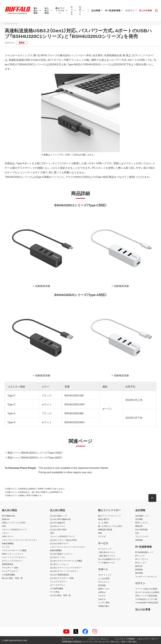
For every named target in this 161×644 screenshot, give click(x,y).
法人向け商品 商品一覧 (60, 595)
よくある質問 (104, 578)
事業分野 (139, 526)
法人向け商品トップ (58, 516)
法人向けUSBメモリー (60, 543)
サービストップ (105, 549)
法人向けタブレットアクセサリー (64, 571)
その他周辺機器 (8, 575)
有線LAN (6, 519)
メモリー (6, 533)
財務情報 (139, 569)
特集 (100, 533)
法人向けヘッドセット (59, 564)
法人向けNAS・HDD (58, 529)
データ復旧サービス (107, 563)
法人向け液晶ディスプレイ (61, 554)
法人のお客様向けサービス (109, 559)
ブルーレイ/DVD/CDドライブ (14, 529)
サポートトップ (105, 575)
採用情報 (139, 540)
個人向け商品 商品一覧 (12, 578)
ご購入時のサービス (107, 552)
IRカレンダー (141, 563)
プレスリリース (142, 537)
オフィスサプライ (58, 585)
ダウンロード (104, 582)
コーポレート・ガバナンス (146, 576)
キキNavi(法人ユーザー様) (146, 599)
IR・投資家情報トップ (144, 552)
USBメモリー (8, 537)
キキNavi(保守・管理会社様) (147, 602)
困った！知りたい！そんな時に (110, 526)
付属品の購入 (104, 606)
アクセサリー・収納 (10, 568)
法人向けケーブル (58, 557)
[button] (152, 498)
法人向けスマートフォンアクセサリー (66, 568)
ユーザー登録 (104, 602)
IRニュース (140, 556)
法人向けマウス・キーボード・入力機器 (66, 561)
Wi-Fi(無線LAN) (8, 516)
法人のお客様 (143, 609)
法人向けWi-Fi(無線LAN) (60, 519)
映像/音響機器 (8, 543)
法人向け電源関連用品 (59, 575)
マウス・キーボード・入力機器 (14, 550)
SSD (4, 526)
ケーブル (6, 547)
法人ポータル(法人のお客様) (147, 592)
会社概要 (139, 519)
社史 (137, 533)
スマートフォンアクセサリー (14, 557)
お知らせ (102, 599)
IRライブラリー (142, 559)
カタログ (102, 596)
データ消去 (55, 592)
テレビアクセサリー (10, 571)
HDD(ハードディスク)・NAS (14, 523)
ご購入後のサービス (107, 556)
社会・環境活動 (141, 529)
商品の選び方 (104, 519)
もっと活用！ (103, 523)
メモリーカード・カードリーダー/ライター (20, 540)
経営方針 (139, 566)
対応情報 (102, 585)
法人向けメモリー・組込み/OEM (63, 540)
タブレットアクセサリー (12, 561)
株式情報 (139, 573)
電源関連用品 (8, 564)
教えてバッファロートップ (109, 516)
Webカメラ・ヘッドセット (13, 554)
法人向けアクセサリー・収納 (62, 578)
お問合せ (102, 592)
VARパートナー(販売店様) (146, 596)
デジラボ (102, 537)
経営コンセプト (142, 523)
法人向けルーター (58, 526)
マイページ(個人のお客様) (146, 589)
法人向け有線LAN (57, 523)
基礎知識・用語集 (105, 529)
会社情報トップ (142, 516)
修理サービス (104, 589)
